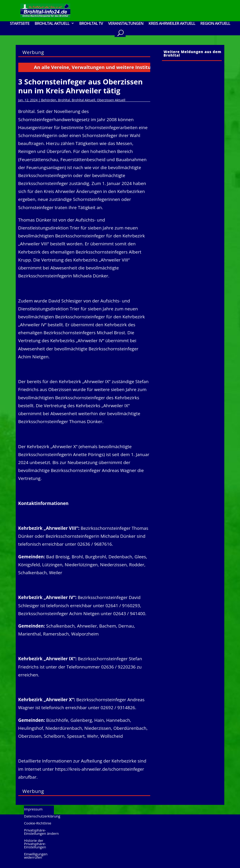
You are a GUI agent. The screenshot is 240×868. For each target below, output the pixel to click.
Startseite (20, 24)
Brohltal (64, 100)
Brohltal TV (91, 24)
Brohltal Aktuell (52, 24)
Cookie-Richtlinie (37, 823)
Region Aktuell (215, 24)
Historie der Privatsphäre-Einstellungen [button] (35, 844)
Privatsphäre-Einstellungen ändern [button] (41, 832)
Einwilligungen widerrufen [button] (36, 856)
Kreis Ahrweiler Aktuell (172, 24)
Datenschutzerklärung (42, 816)
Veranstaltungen (126, 24)
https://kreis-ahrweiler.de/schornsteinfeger (100, 769)
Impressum (33, 809)
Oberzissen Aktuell (111, 100)
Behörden (49, 100)
